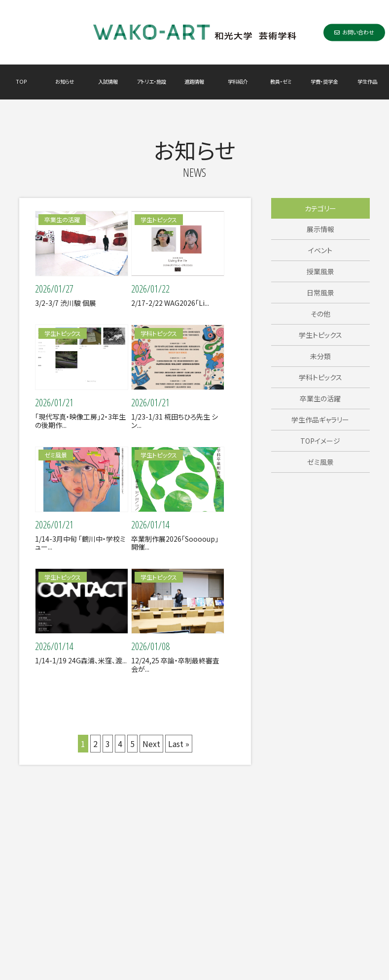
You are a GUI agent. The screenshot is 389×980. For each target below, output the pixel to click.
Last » (179, 744)
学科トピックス (320, 377)
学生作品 (367, 82)
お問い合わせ (354, 32)
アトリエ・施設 (151, 82)
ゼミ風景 (320, 462)
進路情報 (194, 82)
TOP (21, 82)
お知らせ (65, 82)
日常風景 (320, 293)
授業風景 (320, 271)
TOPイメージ (320, 441)
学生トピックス (320, 335)
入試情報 (108, 82)
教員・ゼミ (281, 82)
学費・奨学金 (324, 82)
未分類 (320, 356)
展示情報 (320, 229)
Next (151, 744)
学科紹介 (238, 82)
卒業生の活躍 (320, 398)
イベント (320, 250)
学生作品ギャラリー (320, 420)
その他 (320, 314)
